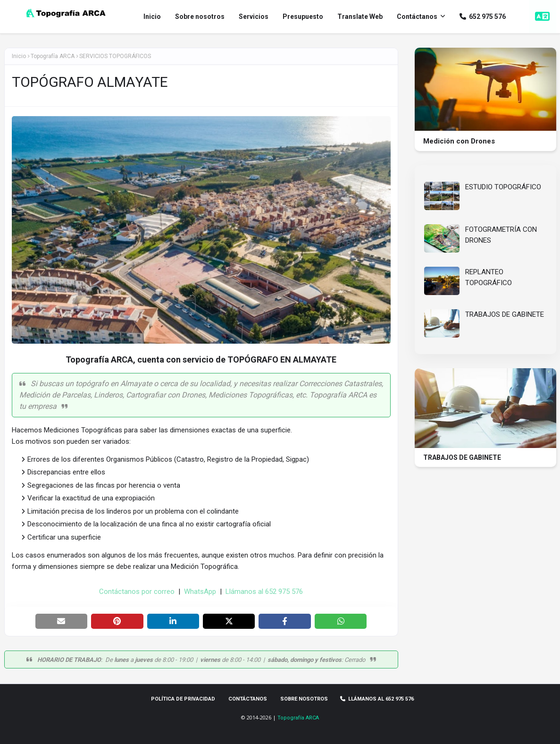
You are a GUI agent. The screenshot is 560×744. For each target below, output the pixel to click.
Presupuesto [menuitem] (303, 17)
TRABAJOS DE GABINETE (505, 314)
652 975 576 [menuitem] (483, 17)
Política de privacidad (183, 699)
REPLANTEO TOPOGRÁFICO (489, 277)
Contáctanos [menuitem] (417, 17)
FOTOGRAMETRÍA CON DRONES (501, 235)
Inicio (19, 56)
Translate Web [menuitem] (360, 17)
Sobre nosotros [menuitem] (200, 17)
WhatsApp (200, 592)
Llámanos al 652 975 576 (264, 592)
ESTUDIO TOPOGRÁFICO (503, 187)
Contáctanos (248, 699)
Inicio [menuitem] (152, 17)
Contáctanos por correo (137, 592)
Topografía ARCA (298, 718)
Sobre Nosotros (304, 699)
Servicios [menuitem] (254, 17)
